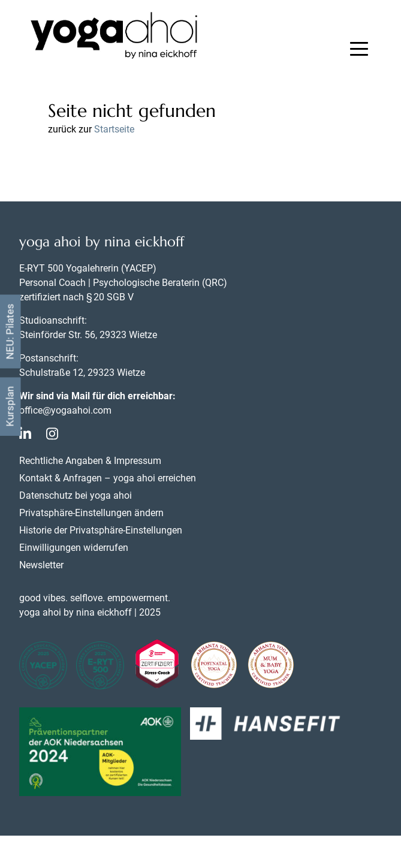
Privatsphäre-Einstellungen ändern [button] (91, 513)
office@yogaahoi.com (65, 410)
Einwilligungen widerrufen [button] (74, 548)
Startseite (114, 129)
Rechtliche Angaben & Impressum (90, 461)
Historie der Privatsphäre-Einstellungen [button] (101, 530)
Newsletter (41, 565)
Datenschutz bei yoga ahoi (76, 495)
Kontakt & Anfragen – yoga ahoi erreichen (108, 478)
